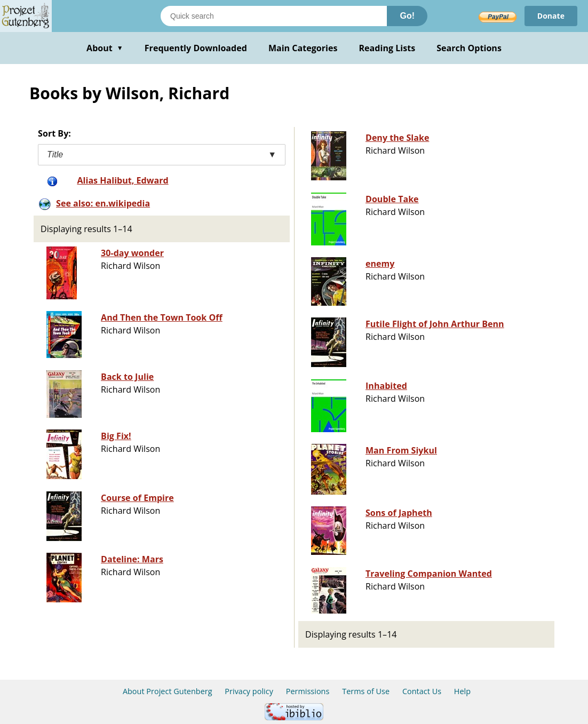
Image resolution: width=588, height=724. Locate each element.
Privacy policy (249, 691)
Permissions (308, 691)
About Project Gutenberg (168, 691)
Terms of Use (366, 691)
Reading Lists (387, 48)
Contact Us (422, 691)
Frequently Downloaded (196, 48)
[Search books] (274, 16)
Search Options (469, 48)
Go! (407, 16)
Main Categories (303, 48)
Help (462, 691)
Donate (551, 16)
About (105, 48)
